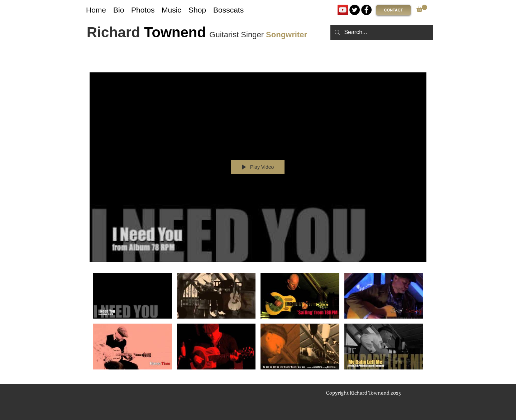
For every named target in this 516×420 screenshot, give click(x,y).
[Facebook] (366, 10)
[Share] (403, 63)
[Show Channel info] (419, 63)
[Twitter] (355, 10)
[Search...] (381, 32)
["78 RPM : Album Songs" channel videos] (258, 323)
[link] (422, 8)
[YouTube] (343, 10)
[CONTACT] (393, 10)
